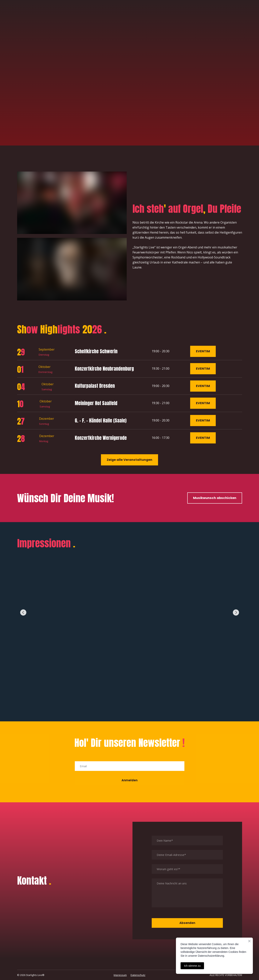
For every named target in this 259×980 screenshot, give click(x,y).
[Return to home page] (34, 18)
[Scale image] (130, 613)
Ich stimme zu (192, 966)
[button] (203, 351)
